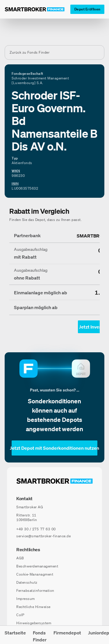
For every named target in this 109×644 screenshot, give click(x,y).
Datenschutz (27, 582)
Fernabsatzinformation (35, 591)
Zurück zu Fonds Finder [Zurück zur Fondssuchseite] (30, 52)
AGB (20, 558)
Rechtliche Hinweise (33, 607)
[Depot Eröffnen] (87, 9)
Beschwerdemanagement (37, 566)
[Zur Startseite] (35, 9)
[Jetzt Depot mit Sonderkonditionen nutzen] (54, 448)
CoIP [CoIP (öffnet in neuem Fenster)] (20, 615)
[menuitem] (15, 635)
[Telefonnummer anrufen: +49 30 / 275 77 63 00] (36, 529)
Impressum (26, 599)
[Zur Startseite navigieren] (54, 481)
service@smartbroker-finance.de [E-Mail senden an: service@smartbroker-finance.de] (43, 536)
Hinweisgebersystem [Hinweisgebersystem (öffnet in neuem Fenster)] (34, 623)
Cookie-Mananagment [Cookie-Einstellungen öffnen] (35, 574)
